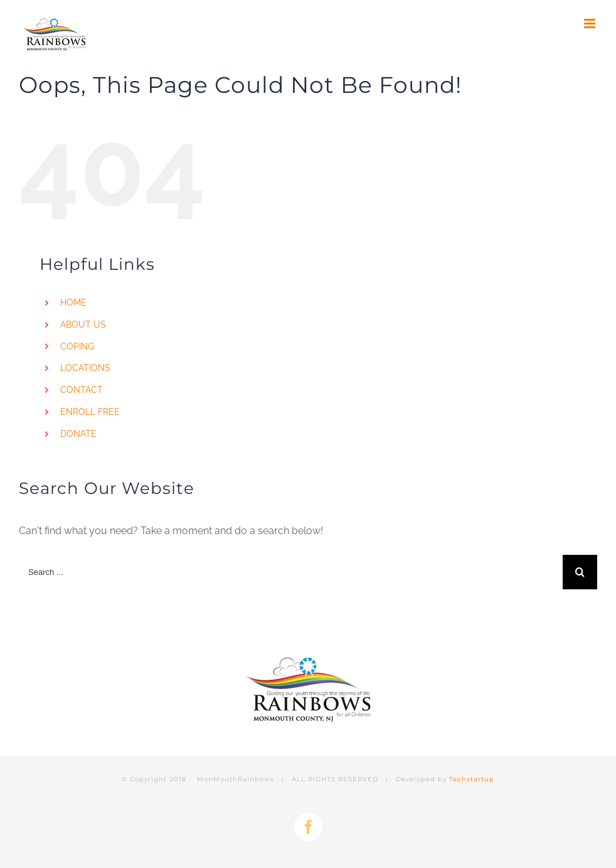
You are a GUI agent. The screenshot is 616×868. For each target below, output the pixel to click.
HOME (73, 303)
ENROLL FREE (90, 412)
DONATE (78, 434)
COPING (77, 346)
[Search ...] (291, 572)
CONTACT (82, 390)
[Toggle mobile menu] (591, 24)
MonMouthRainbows (237, 779)
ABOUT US (83, 324)
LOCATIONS (85, 368)
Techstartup (472, 779)
